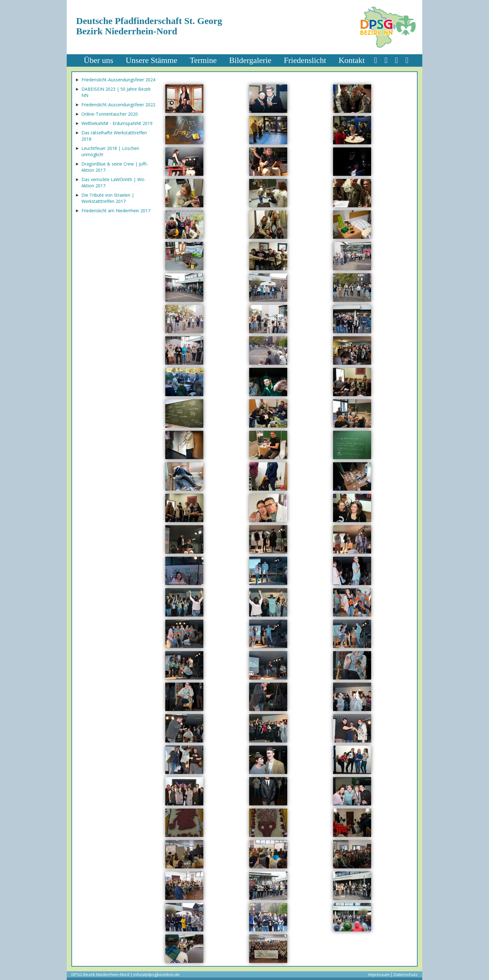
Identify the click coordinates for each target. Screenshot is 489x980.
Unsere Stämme (151, 60)
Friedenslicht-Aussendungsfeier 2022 (118, 105)
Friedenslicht (305, 60)
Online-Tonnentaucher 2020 (110, 114)
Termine (203, 60)
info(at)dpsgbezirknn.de (157, 974)
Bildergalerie (250, 60)
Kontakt (352, 60)
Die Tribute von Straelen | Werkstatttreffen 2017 (108, 198)
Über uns (99, 60)
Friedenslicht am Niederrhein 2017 (116, 211)
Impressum (379, 974)
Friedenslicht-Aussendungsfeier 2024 (118, 80)
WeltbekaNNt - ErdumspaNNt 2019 (117, 123)
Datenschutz (406, 974)
